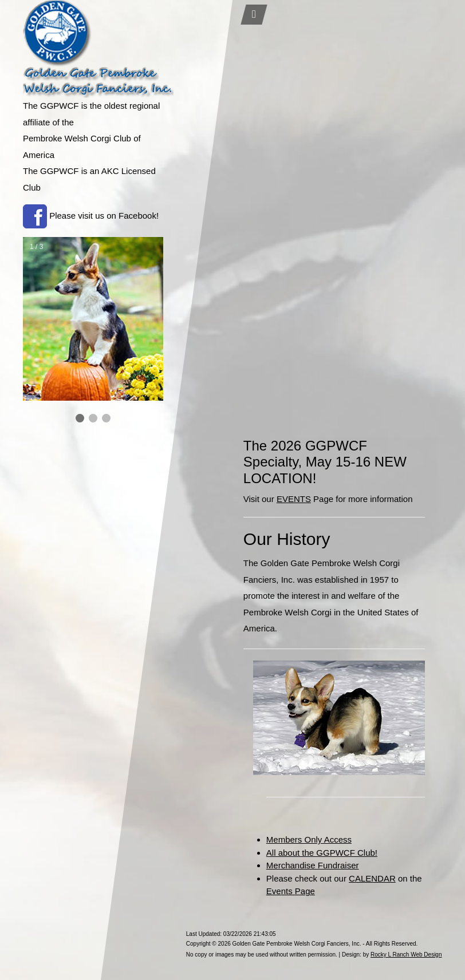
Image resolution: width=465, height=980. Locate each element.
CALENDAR (372, 878)
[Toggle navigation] (254, 15)
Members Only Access (309, 839)
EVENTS (294, 499)
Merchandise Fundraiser (313, 865)
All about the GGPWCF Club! (322, 853)
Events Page (291, 891)
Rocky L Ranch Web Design (406, 955)
